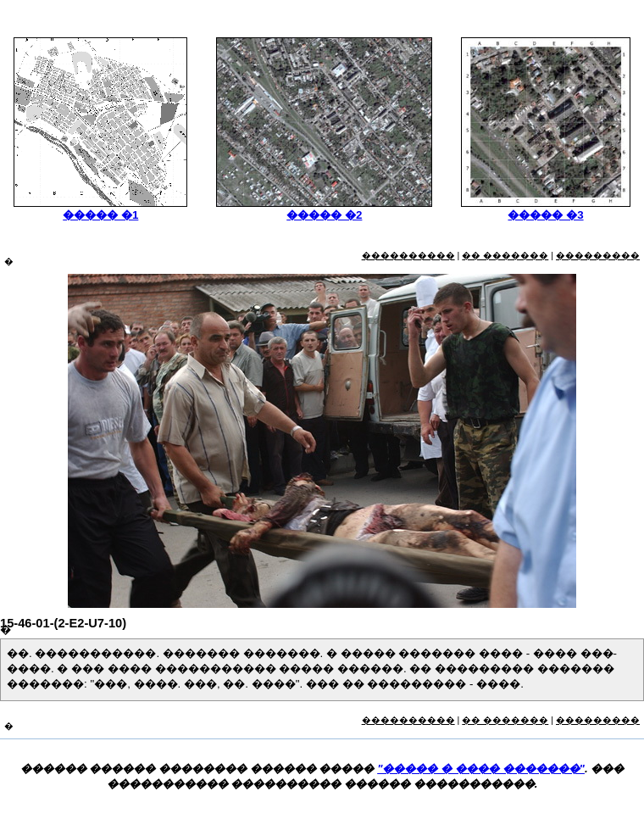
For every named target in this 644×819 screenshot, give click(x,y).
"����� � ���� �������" (481, 769)
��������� (598, 255)
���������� (408, 255)
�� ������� (505, 255)
